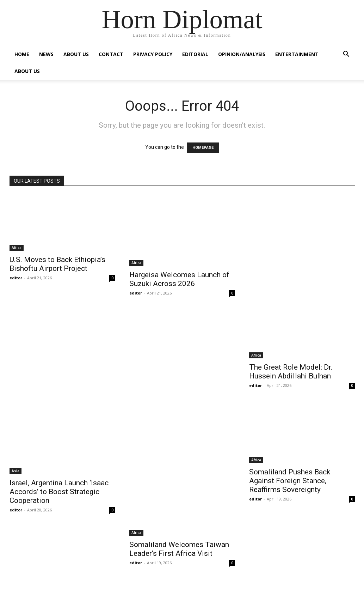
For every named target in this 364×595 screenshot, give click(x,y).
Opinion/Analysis (242, 54)
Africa (17, 248)
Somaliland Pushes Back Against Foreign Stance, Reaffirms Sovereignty (290, 481)
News (46, 54)
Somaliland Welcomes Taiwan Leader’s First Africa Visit (179, 549)
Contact (111, 54)
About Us (76, 54)
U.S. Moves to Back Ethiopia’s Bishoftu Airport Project (57, 264)
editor (16, 278)
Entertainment (297, 54)
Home (22, 54)
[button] (346, 55)
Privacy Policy (153, 54)
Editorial (195, 54)
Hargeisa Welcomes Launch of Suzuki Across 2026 (179, 279)
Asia (16, 471)
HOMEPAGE (203, 148)
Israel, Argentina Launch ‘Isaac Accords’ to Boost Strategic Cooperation (59, 492)
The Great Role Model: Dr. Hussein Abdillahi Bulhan (291, 372)
